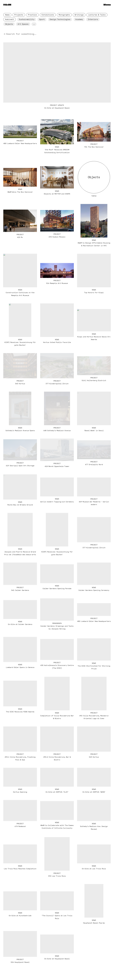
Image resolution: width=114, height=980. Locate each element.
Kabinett (10, 20)
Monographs (64, 15)
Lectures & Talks (97, 15)
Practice (33, 15)
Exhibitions (48, 15)
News (7, 15)
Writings (79, 15)
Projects (19, 15)
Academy (80, 20)
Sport (42, 20)
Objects (9, 24)
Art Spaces (23, 24)
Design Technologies (60, 20)
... (35, 25)
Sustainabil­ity (27, 20)
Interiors (93, 19)
